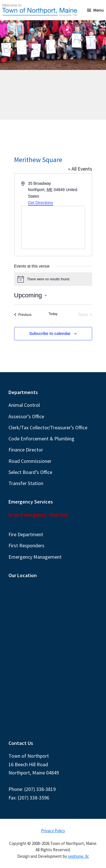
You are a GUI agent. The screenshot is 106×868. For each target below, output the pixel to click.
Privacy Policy (53, 831)
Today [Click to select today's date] (53, 314)
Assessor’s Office (26, 416)
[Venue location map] (53, 227)
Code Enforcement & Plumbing (41, 439)
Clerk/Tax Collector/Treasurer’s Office (48, 427)
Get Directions (41, 203)
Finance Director (26, 450)
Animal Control (24, 405)
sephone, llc (78, 856)
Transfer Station (26, 483)
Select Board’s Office (30, 472)
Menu (99, 10)
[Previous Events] (23, 315)
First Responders (26, 545)
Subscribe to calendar (50, 333)
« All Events (80, 169)
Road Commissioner (30, 461)
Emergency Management (35, 557)
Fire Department (26, 534)
